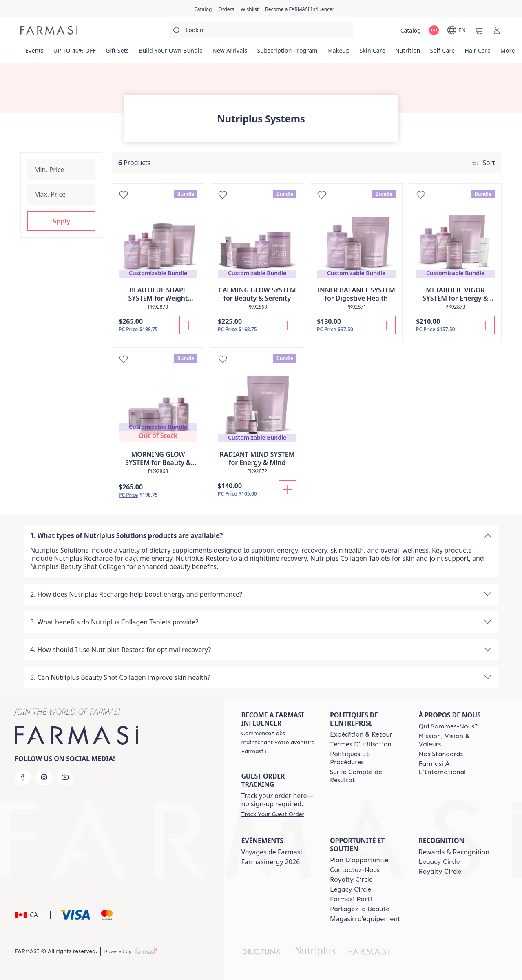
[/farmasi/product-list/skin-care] (372, 53)
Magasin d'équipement (365, 919)
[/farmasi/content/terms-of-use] (361, 744)
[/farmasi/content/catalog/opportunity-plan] (359, 860)
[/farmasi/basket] (479, 30)
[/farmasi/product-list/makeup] (339, 53)
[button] (61, 221)
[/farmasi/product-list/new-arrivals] (230, 53)
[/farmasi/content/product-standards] (441, 754)
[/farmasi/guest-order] (272, 814)
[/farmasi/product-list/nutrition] (408, 53)
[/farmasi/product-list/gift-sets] (117, 53)
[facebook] (23, 777)
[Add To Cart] (188, 325)
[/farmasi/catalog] (203, 9)
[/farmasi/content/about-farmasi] (448, 726)
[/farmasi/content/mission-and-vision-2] (456, 740)
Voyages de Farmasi (271, 852)
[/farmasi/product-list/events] (34, 53)
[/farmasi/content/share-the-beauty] (360, 909)
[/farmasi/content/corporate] (456, 768)
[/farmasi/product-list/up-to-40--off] (75, 53)
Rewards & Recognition (454, 852)
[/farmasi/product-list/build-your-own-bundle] (171, 53)
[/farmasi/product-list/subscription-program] (287, 53)
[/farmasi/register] (226, 9)
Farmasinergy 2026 (270, 862)
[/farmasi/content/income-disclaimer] (367, 776)
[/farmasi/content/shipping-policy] (361, 734)
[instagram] (44, 777)
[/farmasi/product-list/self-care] (443, 53)
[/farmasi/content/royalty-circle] (351, 880)
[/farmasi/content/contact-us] (355, 870)
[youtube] (65, 777)
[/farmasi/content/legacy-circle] (351, 889)
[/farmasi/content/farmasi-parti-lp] (351, 899)
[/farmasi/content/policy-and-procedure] (367, 758)
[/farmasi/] (49, 30)
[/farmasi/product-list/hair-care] (478, 53)
